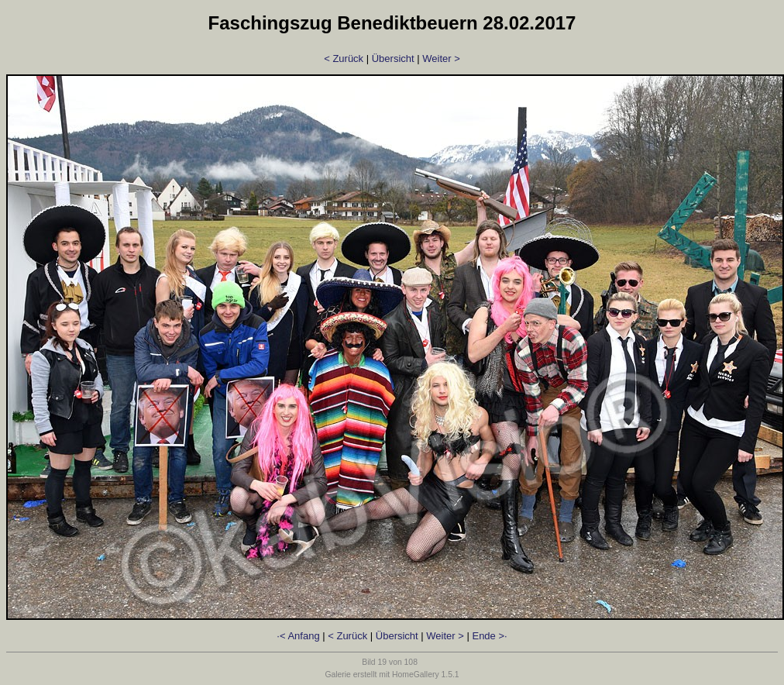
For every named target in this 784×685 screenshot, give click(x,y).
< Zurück (344, 59)
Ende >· (489, 636)
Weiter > (441, 59)
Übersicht (393, 59)
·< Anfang (298, 636)
